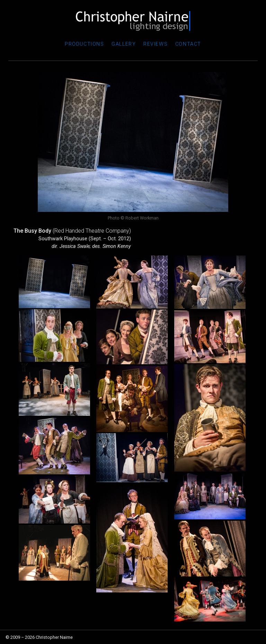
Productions (85, 44)
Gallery (124, 44)
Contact (188, 44)
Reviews (156, 44)
